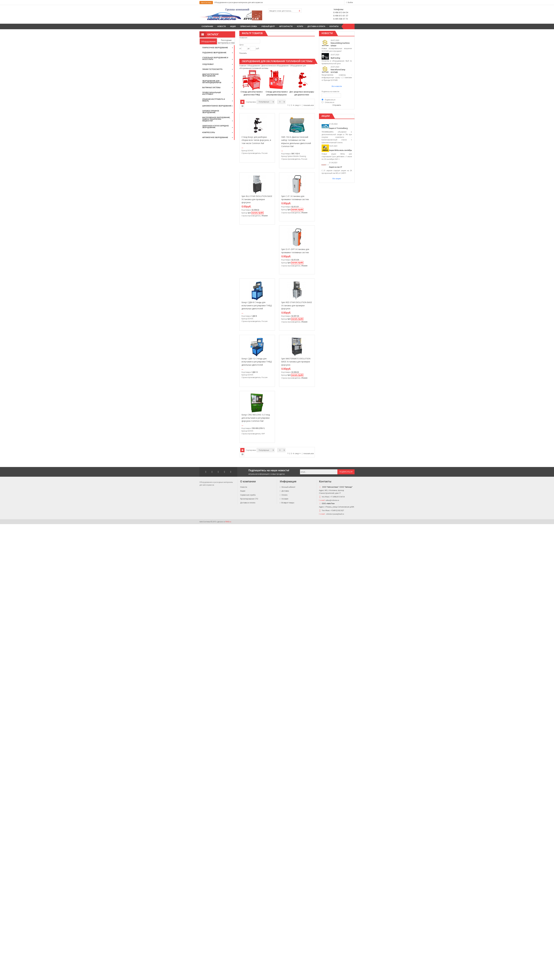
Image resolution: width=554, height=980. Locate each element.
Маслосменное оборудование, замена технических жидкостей (216, 119)
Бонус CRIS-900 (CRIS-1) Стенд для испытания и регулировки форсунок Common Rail (256, 418)
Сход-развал (208, 64)
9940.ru (228, 522)
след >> (298, 105)
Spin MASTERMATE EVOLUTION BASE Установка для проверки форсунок (296, 362)
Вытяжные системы (211, 88)
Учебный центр (268, 26)
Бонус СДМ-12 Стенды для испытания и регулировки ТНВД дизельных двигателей (257, 362)
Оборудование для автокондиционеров (212, 82)
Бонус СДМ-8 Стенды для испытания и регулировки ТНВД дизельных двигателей (257, 305)
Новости (222, 26)
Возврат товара (287, 503)
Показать (243, 53)
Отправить (337, 105)
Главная (243, 66)
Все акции (337, 179)
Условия (284, 499)
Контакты (334, 26)
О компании (207, 26)
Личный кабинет (288, 487)
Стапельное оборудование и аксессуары (215, 58)
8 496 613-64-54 (341, 12)
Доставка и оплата (316, 26)
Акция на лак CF (335, 167)
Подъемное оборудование (214, 53)
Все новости (337, 86)
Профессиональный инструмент (212, 93)
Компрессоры (209, 132)
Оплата (284, 495)
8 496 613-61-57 (341, 16)
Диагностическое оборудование (211, 75)
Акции (233, 26)
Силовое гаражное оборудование (211, 112)
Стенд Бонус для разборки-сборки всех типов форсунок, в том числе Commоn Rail (256, 140)
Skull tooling (335, 58)
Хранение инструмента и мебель (214, 100)
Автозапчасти (286, 26)
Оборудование (208, 41)
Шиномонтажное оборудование (217, 106)
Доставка (284, 491)
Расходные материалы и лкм (226, 41)
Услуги (300, 26)
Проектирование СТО (249, 499)
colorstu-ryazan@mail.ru (335, 514)
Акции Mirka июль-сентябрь (340, 150)
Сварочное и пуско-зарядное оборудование (216, 127)
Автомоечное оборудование (215, 137)
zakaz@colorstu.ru (332, 500)
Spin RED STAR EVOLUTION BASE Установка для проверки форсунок (297, 305)
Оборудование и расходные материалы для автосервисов (238, 2)
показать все (309, 105)
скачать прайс (257, 213)
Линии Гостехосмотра (212, 69)
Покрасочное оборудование (215, 48)
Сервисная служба (249, 26)
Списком (242, 106)
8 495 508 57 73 (341, 19)
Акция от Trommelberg (338, 128)
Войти (350, 2)
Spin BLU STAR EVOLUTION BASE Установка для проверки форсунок (257, 199)
